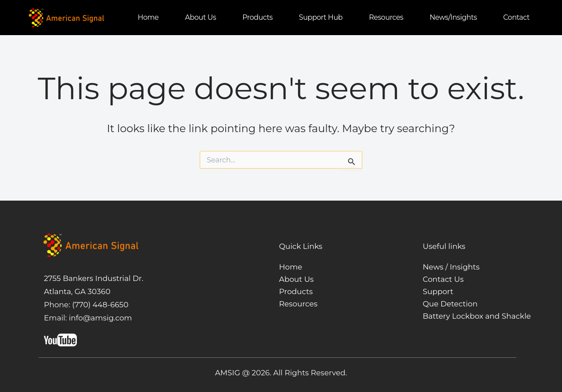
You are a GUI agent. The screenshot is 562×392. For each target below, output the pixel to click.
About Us (297, 279)
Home (148, 17)
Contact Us (443, 279)
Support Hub (321, 17)
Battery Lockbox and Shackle (477, 316)
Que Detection (450, 304)
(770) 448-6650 (99, 305)
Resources (386, 17)
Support (438, 291)
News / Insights (451, 267)
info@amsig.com (101, 318)
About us (200, 17)
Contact (516, 17)
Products (258, 17)
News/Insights (453, 17)
